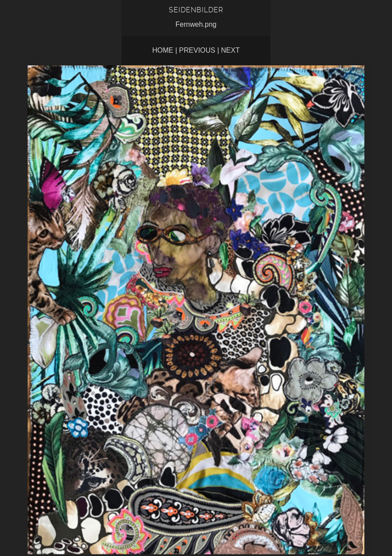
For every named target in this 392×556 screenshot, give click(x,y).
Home (163, 50)
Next (230, 50)
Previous (197, 50)
